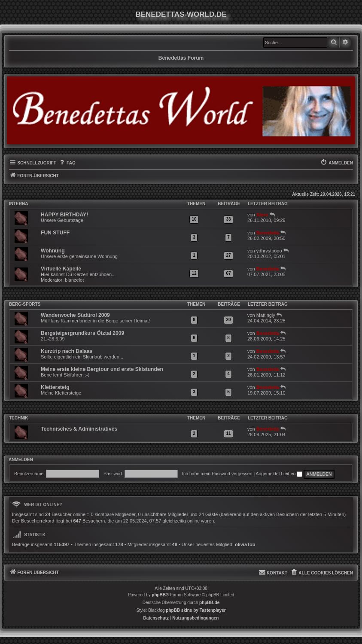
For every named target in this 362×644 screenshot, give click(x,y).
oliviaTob (245, 544)
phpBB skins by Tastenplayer (196, 610)
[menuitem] (67, 163)
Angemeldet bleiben (279, 474)
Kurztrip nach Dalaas (67, 351)
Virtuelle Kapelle (61, 269)
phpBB (159, 595)
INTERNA (18, 204)
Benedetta (268, 233)
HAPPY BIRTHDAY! (64, 215)
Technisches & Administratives (79, 429)
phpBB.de (209, 603)
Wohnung (53, 251)
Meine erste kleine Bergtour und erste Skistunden (102, 369)
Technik (18, 418)
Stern (262, 215)
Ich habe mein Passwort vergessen (217, 474)
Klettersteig (55, 387)
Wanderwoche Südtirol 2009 (75, 315)
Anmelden (21, 460)
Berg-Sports (25, 304)
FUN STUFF (55, 233)
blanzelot (74, 280)
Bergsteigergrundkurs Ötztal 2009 (82, 333)
